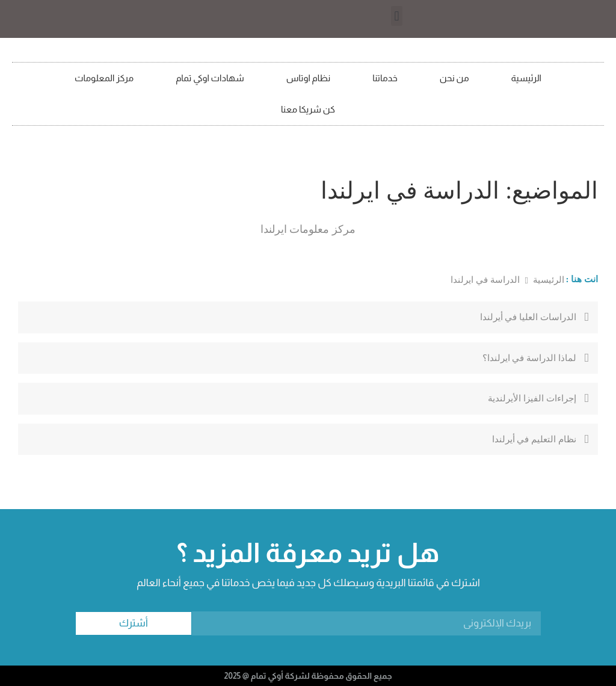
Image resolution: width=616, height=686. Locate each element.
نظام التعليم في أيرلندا (534, 439)
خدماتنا (385, 78)
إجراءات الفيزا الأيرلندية (532, 398)
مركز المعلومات (104, 78)
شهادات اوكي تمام (210, 78)
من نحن (454, 78)
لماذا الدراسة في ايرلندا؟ (529, 358)
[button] (397, 16)
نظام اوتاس (309, 78)
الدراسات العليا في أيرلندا (528, 317)
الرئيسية (526, 78)
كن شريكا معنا (308, 109)
